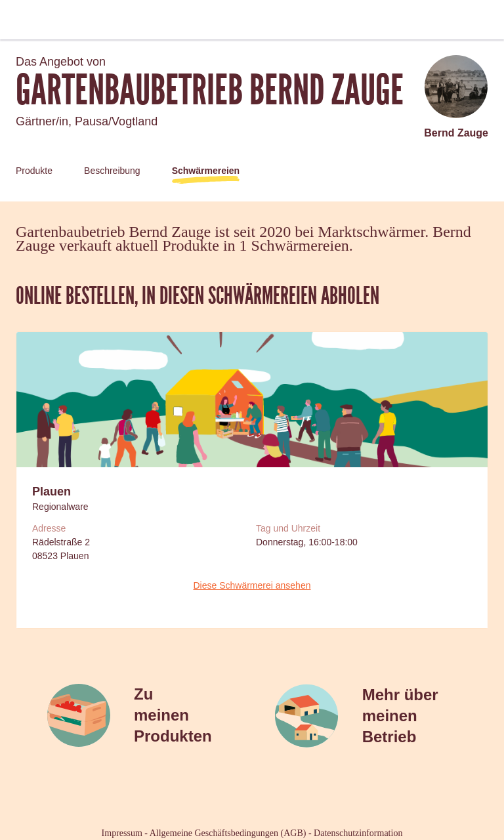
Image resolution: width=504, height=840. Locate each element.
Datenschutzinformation (358, 833)
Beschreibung (112, 171)
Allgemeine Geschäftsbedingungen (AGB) (228, 833)
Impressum (122, 833)
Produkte (34, 171)
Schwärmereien (206, 171)
